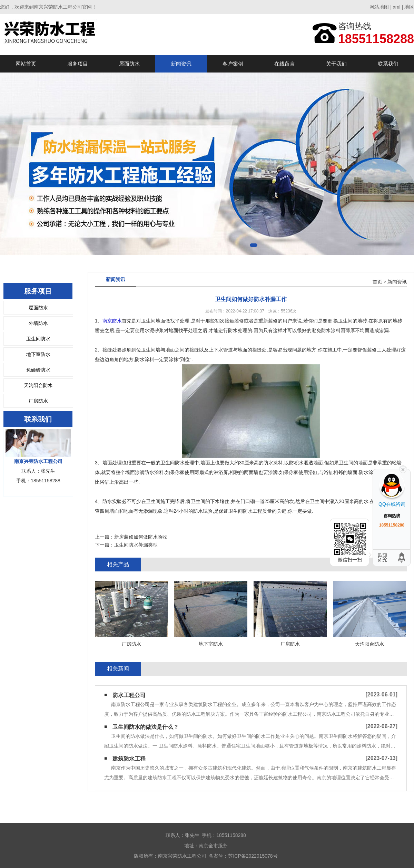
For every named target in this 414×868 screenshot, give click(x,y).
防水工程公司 (129, 695)
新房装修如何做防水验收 (141, 537)
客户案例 (233, 64)
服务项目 (78, 64)
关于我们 (336, 64)
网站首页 (26, 64)
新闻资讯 (181, 64)
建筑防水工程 (129, 759)
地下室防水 (38, 354)
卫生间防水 (38, 339)
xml (397, 7)
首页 (377, 282)
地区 (409, 7)
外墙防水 (38, 323)
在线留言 (285, 64)
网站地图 (379, 7)
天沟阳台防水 (38, 385)
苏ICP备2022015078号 (253, 856)
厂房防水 (38, 401)
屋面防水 (129, 64)
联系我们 (388, 64)
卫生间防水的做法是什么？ (146, 727)
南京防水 (112, 321)
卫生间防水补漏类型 (136, 545)
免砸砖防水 (38, 370)
